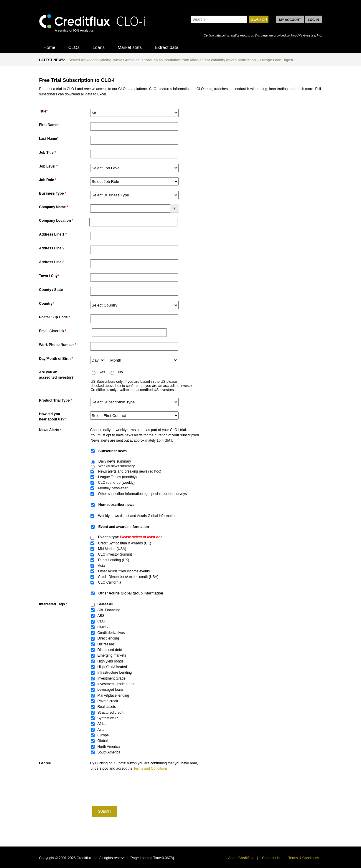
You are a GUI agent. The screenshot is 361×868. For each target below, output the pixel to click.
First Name (49, 125)
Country (47, 304)
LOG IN (314, 20)
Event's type (130, 537)
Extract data (167, 47)
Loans (99, 47)
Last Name (49, 139)
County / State (52, 290)
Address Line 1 (53, 234)
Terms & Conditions (304, 858)
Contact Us (271, 858)
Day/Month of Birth (56, 359)
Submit (105, 811)
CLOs (74, 47)
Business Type (53, 193)
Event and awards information (124, 527)
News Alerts (50, 430)
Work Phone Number (58, 345)
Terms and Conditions (151, 768)
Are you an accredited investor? (56, 375)
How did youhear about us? (53, 417)
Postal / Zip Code (55, 317)
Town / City (49, 276)
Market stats (130, 47)
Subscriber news (113, 451)
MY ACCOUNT (290, 20)
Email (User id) (53, 331)
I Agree (45, 763)
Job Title (48, 153)
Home (50, 47)
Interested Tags (53, 604)
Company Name (54, 207)
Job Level (48, 166)
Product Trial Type (56, 400)
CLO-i (92, 21)
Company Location (56, 221)
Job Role (48, 180)
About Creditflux (241, 858)
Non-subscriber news (117, 505)
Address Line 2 (52, 248)
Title (43, 111)
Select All (106, 604)
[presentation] (136, 788)
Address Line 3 (52, 262)
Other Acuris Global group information (131, 593)
